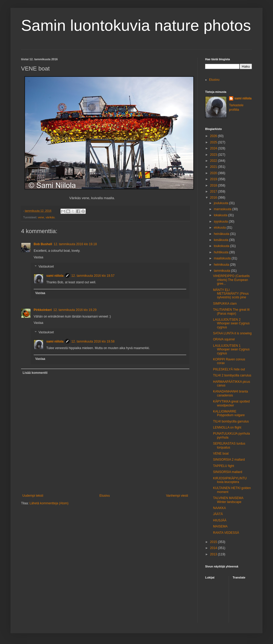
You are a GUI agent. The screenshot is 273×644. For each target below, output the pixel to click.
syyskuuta (221, 222)
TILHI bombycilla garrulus (231, 421)
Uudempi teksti (33, 496)
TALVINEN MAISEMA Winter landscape (228, 500)
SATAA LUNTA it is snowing (232, 333)
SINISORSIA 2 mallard (229, 460)
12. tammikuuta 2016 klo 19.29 (75, 310)
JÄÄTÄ (218, 514)
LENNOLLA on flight (227, 427)
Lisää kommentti (35, 373)
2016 (214, 198)
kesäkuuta (221, 240)
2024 (214, 148)
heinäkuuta (222, 234)
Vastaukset (46, 267)
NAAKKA (219, 508)
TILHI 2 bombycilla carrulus (232, 375)
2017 (214, 192)
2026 (214, 136)
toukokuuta (222, 246)
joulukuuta (221, 203)
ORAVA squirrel (224, 339)
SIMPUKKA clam (225, 304)
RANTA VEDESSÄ (226, 533)
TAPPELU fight (224, 466)
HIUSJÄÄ (220, 520)
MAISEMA (220, 526)
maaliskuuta (223, 258)
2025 (214, 142)
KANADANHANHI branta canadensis (231, 393)
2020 (214, 173)
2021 (214, 167)
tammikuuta (222, 271)
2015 (214, 542)
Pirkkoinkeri (43, 310)
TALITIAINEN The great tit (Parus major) (231, 311)
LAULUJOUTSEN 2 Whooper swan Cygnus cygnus (231, 323)
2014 (214, 548)
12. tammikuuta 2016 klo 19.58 (93, 341)
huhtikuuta (222, 252)
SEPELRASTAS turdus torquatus (229, 445)
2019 (214, 179)
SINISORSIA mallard (228, 472)
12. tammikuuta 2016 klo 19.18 (75, 244)
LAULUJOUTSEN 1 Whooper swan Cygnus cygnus (231, 349)
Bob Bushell (43, 244)
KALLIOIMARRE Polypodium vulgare (229, 413)
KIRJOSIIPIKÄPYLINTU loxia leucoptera (230, 480)
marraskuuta (223, 209)
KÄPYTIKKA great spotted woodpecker (231, 403)
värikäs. (50, 217)
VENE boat (221, 454)
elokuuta (220, 228)
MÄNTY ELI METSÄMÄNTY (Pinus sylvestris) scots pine (231, 294)
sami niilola (55, 276)
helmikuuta (222, 265)
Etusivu (105, 496)
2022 (214, 161)
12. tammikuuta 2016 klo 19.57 (93, 276)
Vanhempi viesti (177, 496)
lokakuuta (221, 215)
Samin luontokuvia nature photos (136, 25)
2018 (214, 185)
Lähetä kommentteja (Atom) (49, 503)
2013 (214, 554)
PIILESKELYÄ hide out (229, 369)
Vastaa (38, 257)
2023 (214, 155)
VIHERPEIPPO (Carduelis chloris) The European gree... (231, 280)
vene (41, 217)
